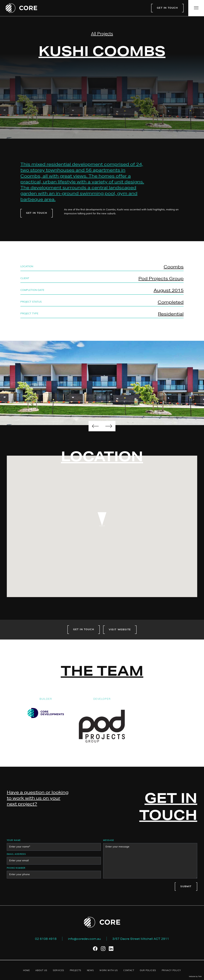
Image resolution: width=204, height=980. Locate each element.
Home (26, 971)
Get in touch (167, 8)
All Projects (102, 34)
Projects (76, 971)
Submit (186, 887)
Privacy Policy (171, 971)
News (90, 971)
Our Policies (148, 971)
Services (58, 971)
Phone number (16, 868)
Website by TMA (195, 977)
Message (109, 840)
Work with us (109, 971)
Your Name (14, 840)
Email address (16, 854)
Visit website (120, 630)
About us (41, 971)
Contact (129, 971)
